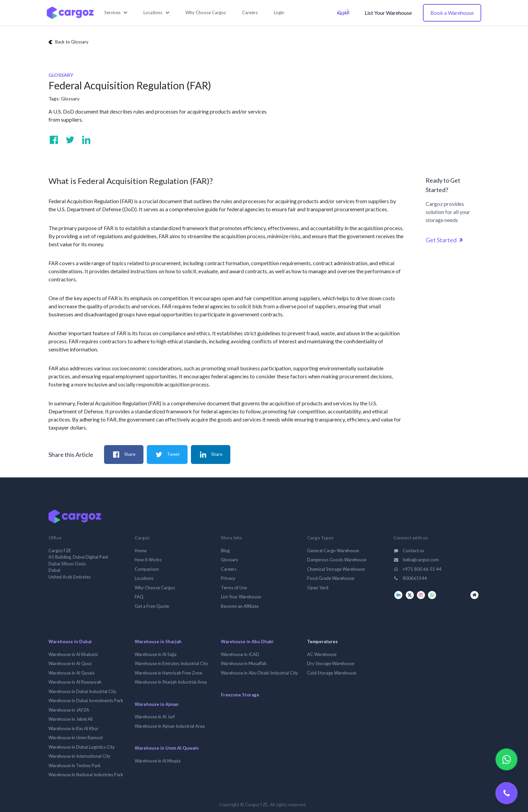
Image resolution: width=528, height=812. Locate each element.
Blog (225, 551)
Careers (229, 569)
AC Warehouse (322, 654)
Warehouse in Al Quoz (70, 663)
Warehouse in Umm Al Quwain (167, 748)
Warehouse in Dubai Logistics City (82, 747)
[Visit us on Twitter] (70, 140)
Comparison (147, 569)
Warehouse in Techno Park (75, 766)
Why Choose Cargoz (155, 588)
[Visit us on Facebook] (54, 140)
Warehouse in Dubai (70, 642)
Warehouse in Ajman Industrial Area (170, 726)
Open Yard (318, 588)
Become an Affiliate (240, 606)
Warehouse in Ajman (157, 704)
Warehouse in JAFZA (69, 710)
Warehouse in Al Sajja (156, 654)
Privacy (228, 578)
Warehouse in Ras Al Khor (74, 728)
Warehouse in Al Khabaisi (73, 654)
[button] (116, 13)
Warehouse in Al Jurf (155, 717)
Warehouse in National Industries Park (86, 775)
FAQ (139, 597)
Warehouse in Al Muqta (158, 761)
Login (279, 12)
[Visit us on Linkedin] (86, 140)
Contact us (409, 551)
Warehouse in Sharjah (158, 642)
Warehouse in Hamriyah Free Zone (168, 673)
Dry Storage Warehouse (331, 663)
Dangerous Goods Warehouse (337, 560)
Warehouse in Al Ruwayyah (75, 682)
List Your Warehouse (388, 13)
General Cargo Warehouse (333, 551)
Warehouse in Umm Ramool (76, 738)
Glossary (70, 99)
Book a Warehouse (452, 13)
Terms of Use (234, 588)
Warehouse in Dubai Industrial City (82, 691)
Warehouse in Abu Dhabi (247, 642)
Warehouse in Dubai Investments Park (86, 700)
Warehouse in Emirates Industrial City (171, 663)
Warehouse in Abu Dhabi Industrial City (259, 673)
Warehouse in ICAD (240, 654)
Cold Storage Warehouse (332, 673)
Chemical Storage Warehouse (336, 569)
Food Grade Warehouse (331, 578)
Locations (144, 578)
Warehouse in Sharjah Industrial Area (171, 682)
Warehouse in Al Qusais (72, 673)
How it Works (148, 560)
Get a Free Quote (152, 606)
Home (141, 551)
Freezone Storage (240, 695)
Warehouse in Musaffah (244, 663)
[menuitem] (206, 13)
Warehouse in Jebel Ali (71, 719)
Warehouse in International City (79, 756)
